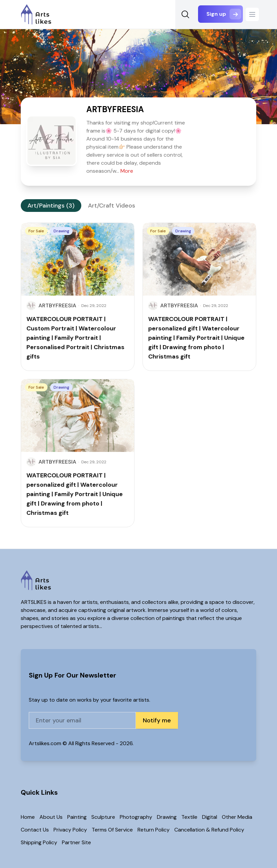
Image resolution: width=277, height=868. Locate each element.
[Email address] (82, 720)
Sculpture (103, 817)
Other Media (237, 817)
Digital (210, 817)
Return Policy (154, 830)
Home (28, 817)
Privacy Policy (70, 830)
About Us (51, 817)
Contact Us (35, 830)
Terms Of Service (112, 830)
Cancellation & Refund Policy (209, 830)
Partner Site (76, 842)
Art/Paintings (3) (51, 206)
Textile (189, 817)
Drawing (167, 817)
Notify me (157, 720)
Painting (77, 817)
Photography (136, 817)
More (127, 171)
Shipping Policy (39, 842)
